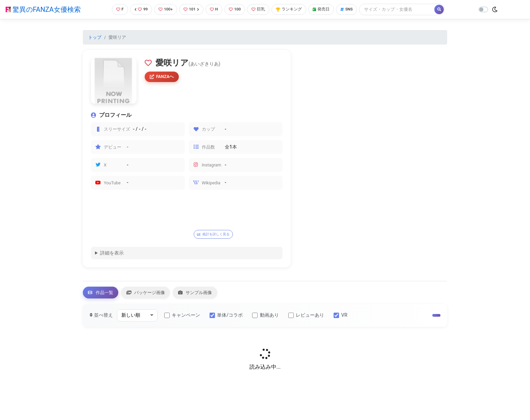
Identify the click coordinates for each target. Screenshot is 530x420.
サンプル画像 (209, 294)
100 (236, 9)
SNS (354, 9)
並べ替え (101, 318)
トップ (95, 37)
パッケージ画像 (154, 294)
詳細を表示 (112, 254)
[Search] (405, 9)
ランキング (293, 9)
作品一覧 (103, 294)
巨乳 (261, 9)
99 (139, 9)
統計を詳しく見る (217, 234)
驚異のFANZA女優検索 (43, 9)
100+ (164, 9)
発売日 (327, 9)
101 (191, 9)
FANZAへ (163, 77)
